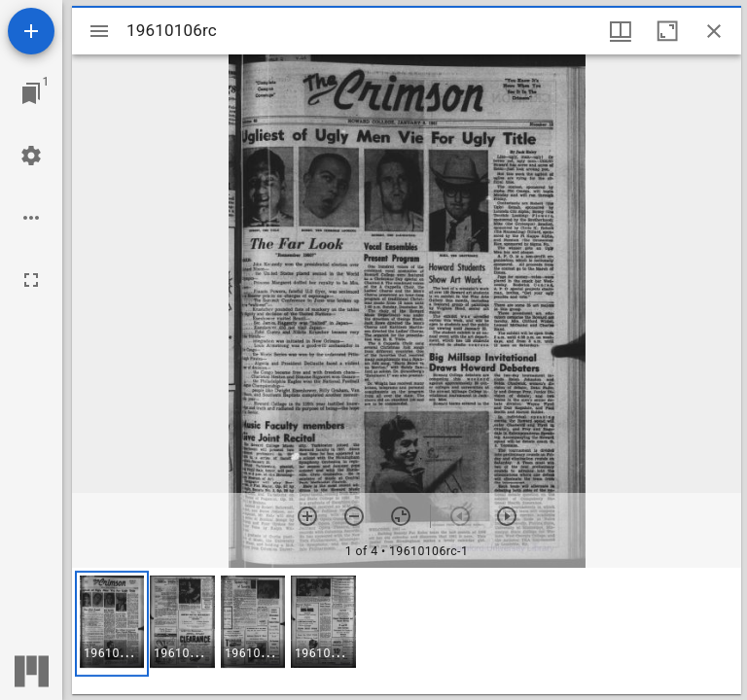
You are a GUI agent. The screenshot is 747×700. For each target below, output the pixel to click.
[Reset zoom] (401, 516)
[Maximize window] (667, 31)
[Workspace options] (31, 218)
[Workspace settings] (31, 156)
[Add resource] (31, 31)
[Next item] (507, 516)
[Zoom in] (307, 516)
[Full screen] (31, 280)
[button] (112, 624)
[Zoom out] (354, 516)
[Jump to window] (31, 93)
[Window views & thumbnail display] (621, 31)
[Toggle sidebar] (99, 31)
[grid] (407, 631)
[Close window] (714, 31)
